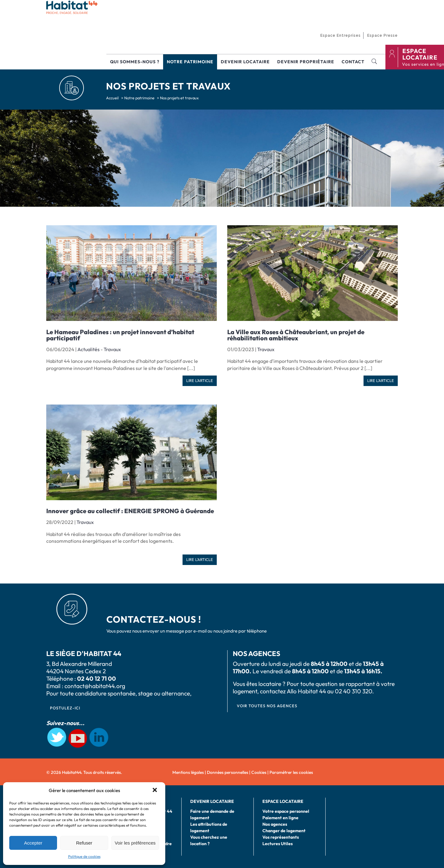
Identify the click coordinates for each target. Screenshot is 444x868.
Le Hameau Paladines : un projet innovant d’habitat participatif (120, 335)
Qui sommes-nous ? (135, 62)
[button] (155, 791)
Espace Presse (382, 35)
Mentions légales (188, 772)
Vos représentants (281, 837)
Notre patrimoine (190, 62)
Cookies (259, 772)
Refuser (84, 843)
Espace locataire (283, 801)
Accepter (33, 843)
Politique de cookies (84, 856)
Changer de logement (284, 831)
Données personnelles (228, 772)
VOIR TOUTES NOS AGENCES (267, 706)
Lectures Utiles (277, 844)
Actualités (88, 349)
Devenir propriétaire (306, 62)
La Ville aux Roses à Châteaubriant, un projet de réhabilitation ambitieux (296, 335)
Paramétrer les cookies (291, 772)
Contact (353, 62)
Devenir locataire (245, 62)
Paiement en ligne (280, 818)
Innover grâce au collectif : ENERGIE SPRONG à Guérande (130, 511)
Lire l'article (200, 380)
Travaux (112, 349)
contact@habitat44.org (95, 686)
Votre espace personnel (286, 811)
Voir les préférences (135, 843)
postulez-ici (65, 708)
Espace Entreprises (341, 35)
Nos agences (275, 824)
